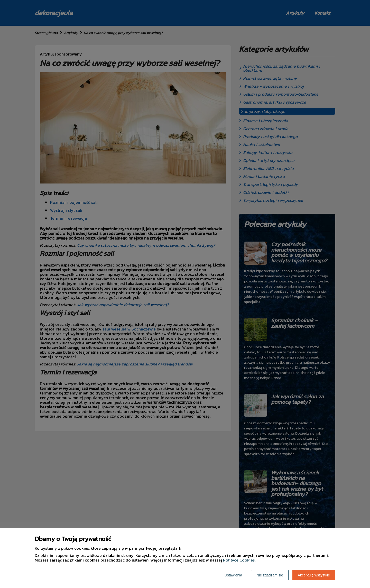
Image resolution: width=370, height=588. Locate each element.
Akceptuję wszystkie (314, 575)
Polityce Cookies (239, 560)
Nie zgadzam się (270, 575)
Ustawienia (233, 575)
